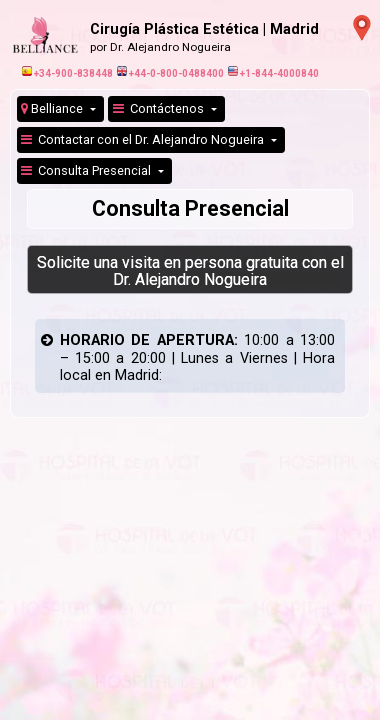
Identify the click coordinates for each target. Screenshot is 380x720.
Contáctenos (160, 108)
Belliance (53, 108)
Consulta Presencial (87, 170)
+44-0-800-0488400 (170, 73)
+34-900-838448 (67, 73)
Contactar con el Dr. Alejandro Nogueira (144, 139)
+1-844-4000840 (273, 73)
